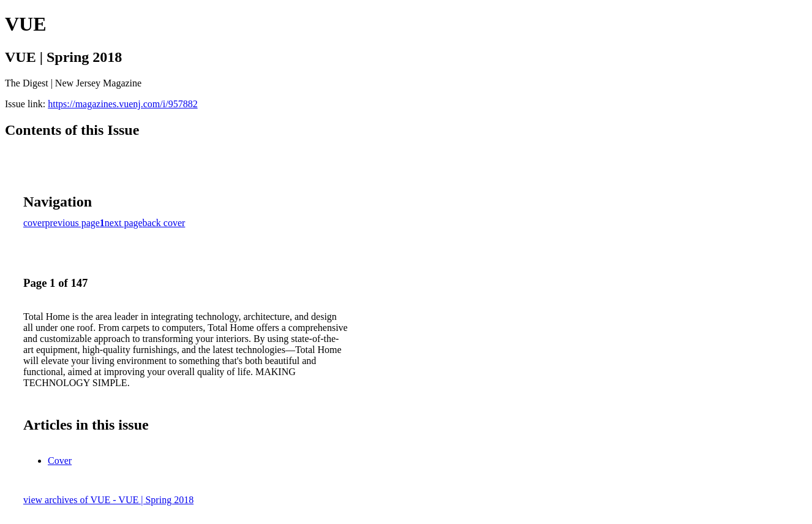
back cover (164, 223)
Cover (60, 461)
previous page (73, 223)
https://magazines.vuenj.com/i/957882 (122, 104)
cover (34, 223)
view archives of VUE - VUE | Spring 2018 (108, 500)
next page (124, 223)
